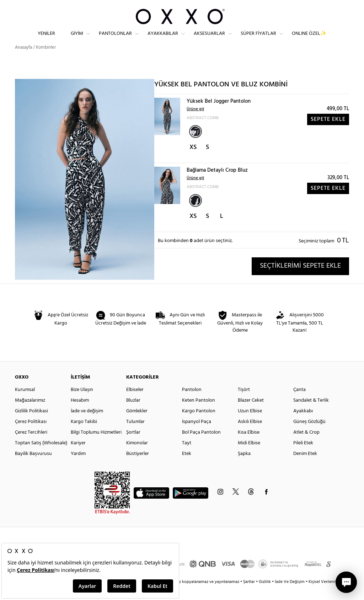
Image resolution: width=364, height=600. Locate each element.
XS (193, 160)
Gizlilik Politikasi (31, 424)
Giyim (77, 39)
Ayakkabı (303, 424)
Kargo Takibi (84, 435)
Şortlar (133, 445)
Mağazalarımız (30, 413)
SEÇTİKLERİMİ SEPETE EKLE (300, 279)
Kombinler (46, 60)
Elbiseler (135, 403)
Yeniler (46, 39)
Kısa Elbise (249, 445)
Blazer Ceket (251, 413)
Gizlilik (265, 595)
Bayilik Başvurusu (33, 467)
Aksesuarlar (209, 39)
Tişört (244, 403)
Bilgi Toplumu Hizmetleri (96, 445)
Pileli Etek (303, 456)
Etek (187, 467)
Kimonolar (137, 456)
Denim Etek (305, 467)
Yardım (78, 467)
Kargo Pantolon (199, 424)
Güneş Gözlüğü (309, 435)
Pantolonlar (115, 39)
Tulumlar (135, 435)
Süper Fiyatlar (258, 39)
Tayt (187, 456)
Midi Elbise (249, 456)
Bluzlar (133, 413)
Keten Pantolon (199, 413)
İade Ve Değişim (290, 595)
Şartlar (250, 595)
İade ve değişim (87, 424)
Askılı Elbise (250, 435)
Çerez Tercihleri (31, 445)
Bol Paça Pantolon (201, 445)
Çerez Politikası (31, 435)
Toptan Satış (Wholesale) (41, 456)
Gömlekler (137, 424)
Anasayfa (23, 60)
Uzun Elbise (250, 424)
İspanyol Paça (197, 435)
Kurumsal (25, 403)
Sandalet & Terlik (311, 413)
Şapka (244, 467)
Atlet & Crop (306, 445)
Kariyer (78, 456)
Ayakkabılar (163, 39)
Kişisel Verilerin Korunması (333, 595)
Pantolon (192, 403)
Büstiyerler (138, 467)
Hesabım (80, 413)
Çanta (299, 403)
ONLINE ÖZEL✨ (309, 39)
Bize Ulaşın (82, 403)
